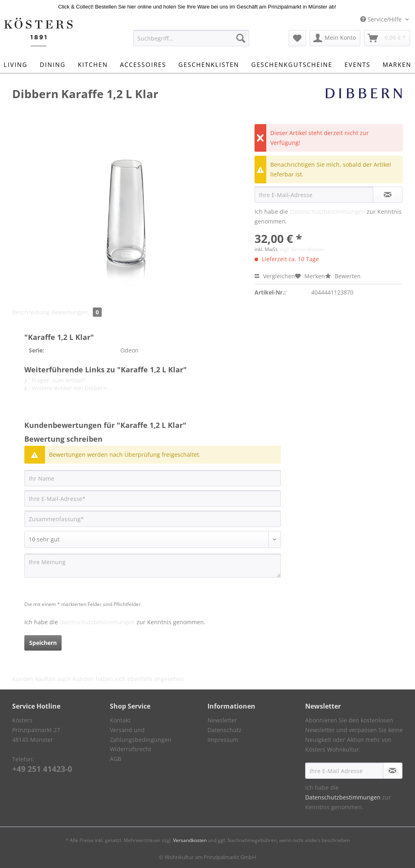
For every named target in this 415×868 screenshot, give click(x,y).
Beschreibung (31, 312)
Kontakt (120, 720)
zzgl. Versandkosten (302, 249)
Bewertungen (77, 312)
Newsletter (222, 720)
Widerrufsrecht (130, 749)
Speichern (43, 643)
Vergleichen (275, 276)
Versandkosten (190, 840)
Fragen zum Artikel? (55, 380)
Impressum (223, 740)
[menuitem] (191, 42)
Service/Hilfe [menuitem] (382, 19)
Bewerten (343, 276)
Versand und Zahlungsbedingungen (141, 735)
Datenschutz (225, 730)
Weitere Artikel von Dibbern (66, 388)
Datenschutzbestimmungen (327, 212)
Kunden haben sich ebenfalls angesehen (128, 679)
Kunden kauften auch (42, 679)
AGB (116, 759)
